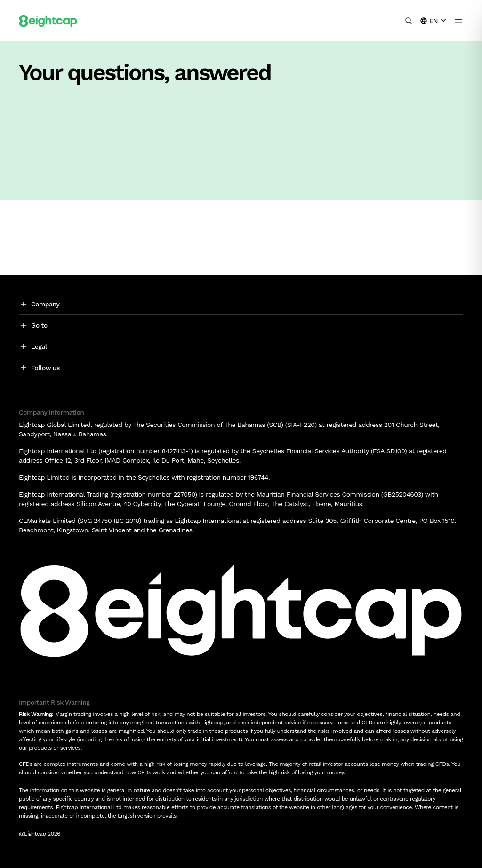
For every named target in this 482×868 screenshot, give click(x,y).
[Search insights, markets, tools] (409, 21)
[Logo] (48, 21)
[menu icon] (458, 21)
